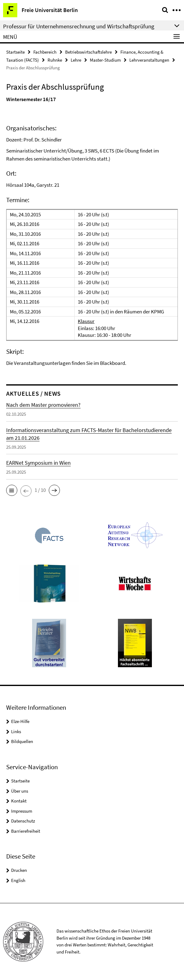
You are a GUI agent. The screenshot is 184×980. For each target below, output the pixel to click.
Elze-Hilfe (20, 721)
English (18, 880)
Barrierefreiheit (26, 831)
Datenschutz (23, 821)
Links (16, 731)
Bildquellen (22, 741)
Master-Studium (105, 60)
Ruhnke (55, 60)
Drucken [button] (19, 870)
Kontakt (19, 801)
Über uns (20, 791)
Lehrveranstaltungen (149, 60)
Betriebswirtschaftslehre (88, 52)
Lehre (76, 60)
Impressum (22, 811)
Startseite (15, 52)
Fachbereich (45, 52)
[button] (12, 490)
